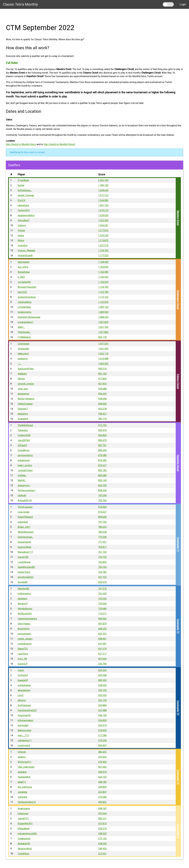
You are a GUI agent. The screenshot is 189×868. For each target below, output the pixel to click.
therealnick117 (25, 552)
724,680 (102, 609)
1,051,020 (103, 344)
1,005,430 (103, 364)
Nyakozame (24, 809)
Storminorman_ (26, 537)
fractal (21, 185)
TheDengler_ (24, 332)
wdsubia (22, 772)
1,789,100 (103, 185)
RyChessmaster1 (27, 490)
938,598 (102, 399)
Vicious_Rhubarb (26, 250)
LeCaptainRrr (24, 282)
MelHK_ (22, 480)
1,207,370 (103, 245)
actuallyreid (24, 460)
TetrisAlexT (24, 220)
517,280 (102, 735)
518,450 (102, 730)
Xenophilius (24, 272)
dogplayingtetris (26, 215)
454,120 (102, 777)
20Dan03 (22, 445)
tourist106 (23, 557)
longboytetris (25, 312)
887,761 (102, 445)
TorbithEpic (23, 854)
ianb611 (22, 782)
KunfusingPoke (26, 369)
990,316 (102, 369)
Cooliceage (24, 344)
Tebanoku (23, 430)
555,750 (102, 690)
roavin (21, 670)
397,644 (102, 814)
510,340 (102, 740)
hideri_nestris (25, 465)
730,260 (102, 599)
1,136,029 (103, 282)
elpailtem (23, 599)
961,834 (102, 384)
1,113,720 (103, 297)
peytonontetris (25, 455)
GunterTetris (24, 572)
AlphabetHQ (24, 844)
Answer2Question (27, 287)
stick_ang (23, 389)
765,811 (102, 547)
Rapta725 (23, 649)
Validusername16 (27, 802)
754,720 (102, 557)
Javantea (22, 792)
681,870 (102, 624)
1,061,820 (103, 322)
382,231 (102, 819)
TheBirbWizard (25, 425)
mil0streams (24, 594)
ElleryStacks (24, 624)
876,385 (102, 460)
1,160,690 (103, 267)
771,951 (102, 542)
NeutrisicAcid (25, 849)
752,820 (102, 562)
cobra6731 (23, 819)
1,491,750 (103, 205)
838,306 (102, 490)
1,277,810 (103, 230)
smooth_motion (26, 384)
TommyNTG (24, 210)
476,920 (102, 757)
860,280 (102, 475)
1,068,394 (103, 317)
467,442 (102, 767)
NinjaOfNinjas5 (25, 517)
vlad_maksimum (26, 767)
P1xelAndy (23, 180)
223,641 (102, 854)
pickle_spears (25, 639)
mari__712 (23, 735)
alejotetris (23, 414)
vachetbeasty (25, 644)
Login (183, 4)
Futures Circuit (178, 381)
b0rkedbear (24, 829)
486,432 (102, 752)
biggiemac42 (24, 542)
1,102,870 (103, 302)
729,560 (102, 604)
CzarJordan (24, 512)
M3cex (21, 379)
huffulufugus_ (25, 190)
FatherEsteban (25, 404)
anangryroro (24, 485)
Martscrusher (25, 730)
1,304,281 (103, 225)
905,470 (102, 430)
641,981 (102, 644)
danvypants (24, 262)
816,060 (102, 507)
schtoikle (22, 797)
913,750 (102, 425)
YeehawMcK (24, 777)
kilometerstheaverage (29, 317)
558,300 (102, 685)
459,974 (102, 772)
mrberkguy (23, 814)
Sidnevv (22, 225)
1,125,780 (103, 292)
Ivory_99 (22, 659)
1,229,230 (103, 235)
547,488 (102, 710)
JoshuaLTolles (25, 470)
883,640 (102, 450)
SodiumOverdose (27, 297)
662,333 (102, 634)
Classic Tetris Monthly (20, 4)
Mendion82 (24, 589)
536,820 (102, 720)
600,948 (102, 675)
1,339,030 (103, 215)
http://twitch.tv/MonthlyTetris (21, 144)
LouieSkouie (24, 562)
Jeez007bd (24, 440)
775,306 (102, 537)
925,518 (102, 409)
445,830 (102, 787)
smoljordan (23, 349)
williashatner (24, 685)
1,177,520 (103, 256)
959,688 (102, 389)
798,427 (102, 414)
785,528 (102, 532)
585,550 (102, 680)
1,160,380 (103, 272)
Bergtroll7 (23, 604)
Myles (21, 240)
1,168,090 (103, 262)
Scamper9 (23, 419)
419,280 (102, 797)
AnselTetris (24, 629)
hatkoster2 (23, 354)
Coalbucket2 (24, 839)
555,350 (102, 695)
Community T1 (178, 545)
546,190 (102, 715)
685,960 (102, 619)
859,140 (102, 480)
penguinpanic (25, 634)
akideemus (23, 394)
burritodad (23, 725)
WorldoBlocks (25, 609)
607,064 (102, 659)
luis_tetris (23, 267)
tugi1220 (22, 292)
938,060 (102, 404)
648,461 (102, 639)
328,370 (102, 829)
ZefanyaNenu (25, 302)
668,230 (102, 629)
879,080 (102, 455)
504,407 (102, 745)
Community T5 (178, 831)
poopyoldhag (24, 547)
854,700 (102, 485)
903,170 (102, 337)
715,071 (102, 614)
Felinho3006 (24, 435)
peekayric (23, 359)
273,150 (102, 839)
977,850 (102, 379)
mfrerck (22, 752)
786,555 (102, 527)
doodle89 (23, 582)
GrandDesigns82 (26, 567)
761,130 (102, 552)
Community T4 (178, 777)
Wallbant (22, 374)
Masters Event (178, 218)
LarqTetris (23, 654)
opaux (21, 235)
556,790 (102, 664)
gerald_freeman (26, 195)
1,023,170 (103, 354)
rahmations (23, 205)
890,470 (102, 440)
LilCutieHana (24, 307)
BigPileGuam (24, 705)
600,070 (102, 582)
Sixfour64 (23, 675)
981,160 (102, 374)
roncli (21, 695)
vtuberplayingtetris (27, 619)
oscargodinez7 (25, 322)
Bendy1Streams (26, 399)
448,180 (102, 782)
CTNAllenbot (24, 337)
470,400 (102, 762)
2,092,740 (103, 180)
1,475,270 (103, 210)
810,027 (102, 512)
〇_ (20, 364)
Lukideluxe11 (25, 740)
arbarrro (22, 757)
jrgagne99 (23, 680)
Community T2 (178, 626)
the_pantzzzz (25, 787)
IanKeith (22, 495)
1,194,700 (103, 250)
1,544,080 (103, 200)
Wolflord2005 (25, 614)
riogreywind (24, 745)
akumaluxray (24, 690)
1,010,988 (103, 359)
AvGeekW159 (25, 500)
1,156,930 (103, 277)
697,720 (102, 577)
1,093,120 (103, 307)
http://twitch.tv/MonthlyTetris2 (60, 144)
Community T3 (178, 708)
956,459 (102, 394)
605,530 (102, 670)
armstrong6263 (26, 577)
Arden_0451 (24, 527)
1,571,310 (103, 195)
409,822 (102, 802)
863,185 (102, 470)
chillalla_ (22, 475)
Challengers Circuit (178, 300)
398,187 (102, 809)
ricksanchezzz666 (27, 834)
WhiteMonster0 (26, 532)
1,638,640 (103, 190)
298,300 (102, 834)
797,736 (102, 522)
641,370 (102, 649)
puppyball (23, 522)
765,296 (102, 495)
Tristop (21, 230)
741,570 (102, 589)
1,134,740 (103, 287)
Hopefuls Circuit (178, 463)
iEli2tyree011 (25, 762)
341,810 (102, 824)
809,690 (102, 517)
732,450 (102, 594)
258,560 (102, 844)
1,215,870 (103, 240)
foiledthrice (24, 450)
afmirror (22, 700)
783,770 (102, 419)
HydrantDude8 (25, 256)
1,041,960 (103, 349)
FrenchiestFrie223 (27, 710)
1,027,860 (103, 332)
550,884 (102, 705)
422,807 (102, 792)
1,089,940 (103, 312)
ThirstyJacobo (25, 507)
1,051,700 (103, 327)
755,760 (102, 500)
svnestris (23, 245)
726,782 (102, 572)
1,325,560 (103, 220)
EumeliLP (23, 664)
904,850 (102, 435)
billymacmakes (25, 720)
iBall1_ (21, 327)
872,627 (102, 465)
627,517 (102, 654)
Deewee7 (23, 409)
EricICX (21, 200)
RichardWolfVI (25, 824)
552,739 (102, 700)
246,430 (102, 849)
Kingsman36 (24, 715)
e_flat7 (21, 277)
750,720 (102, 567)
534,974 (102, 725)
